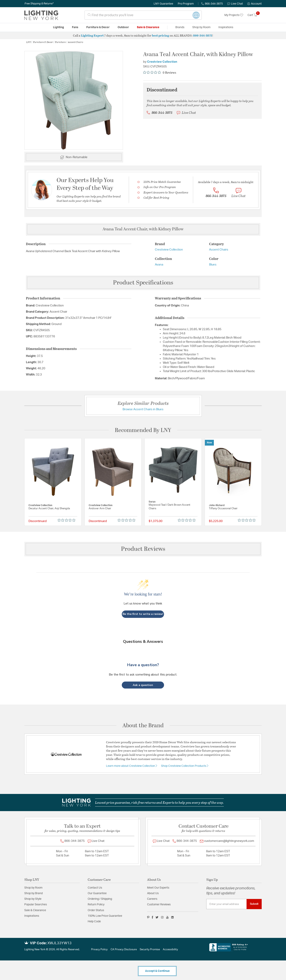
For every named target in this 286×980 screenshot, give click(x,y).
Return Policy (96, 905)
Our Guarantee (97, 893)
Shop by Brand (33, 893)
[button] (255, 4)
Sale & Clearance (35, 910)
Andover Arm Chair (100, 509)
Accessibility (170, 950)
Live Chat (235, 4)
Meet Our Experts (158, 888)
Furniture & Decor (43, 42)
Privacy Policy (99, 950)
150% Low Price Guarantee (105, 916)
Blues (213, 265)
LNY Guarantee (163, 4)
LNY (29, 42)
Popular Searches (36, 905)
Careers (152, 899)
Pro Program (186, 4)
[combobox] (143, 15)
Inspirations (32, 916)
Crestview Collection (162, 62)
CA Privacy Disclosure (124, 950)
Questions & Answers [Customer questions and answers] (143, 642)
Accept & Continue (157, 971)
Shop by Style (33, 899)
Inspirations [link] (226, 27)
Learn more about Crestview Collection (131, 766)
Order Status (96, 910)
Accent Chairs (76, 42)
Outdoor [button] (123, 27)
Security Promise (150, 950)
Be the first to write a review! (143, 614)
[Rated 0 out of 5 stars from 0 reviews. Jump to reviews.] (160, 72)
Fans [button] (75, 27)
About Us (153, 893)
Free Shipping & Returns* (39, 4)
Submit (254, 904)
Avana (159, 265)
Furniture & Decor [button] (98, 27)
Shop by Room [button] (201, 27)
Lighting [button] (58, 27)
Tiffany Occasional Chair (223, 509)
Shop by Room (33, 888)
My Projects (234, 15)
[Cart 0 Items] (255, 15)
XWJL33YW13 (59, 943)
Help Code (94, 922)
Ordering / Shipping (100, 899)
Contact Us (95, 888)
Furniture (60, 42)
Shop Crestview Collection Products (184, 766)
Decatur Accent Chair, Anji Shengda (49, 509)
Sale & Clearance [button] (148, 27)
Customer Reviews (159, 905)
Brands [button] (180, 27)
